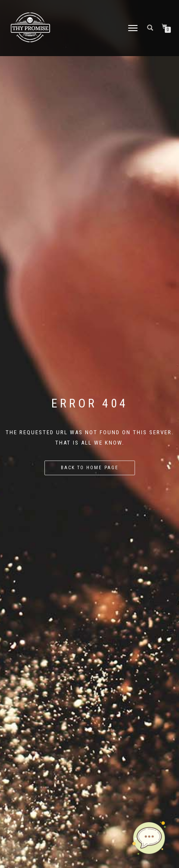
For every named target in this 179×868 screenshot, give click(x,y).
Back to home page (90, 468)
